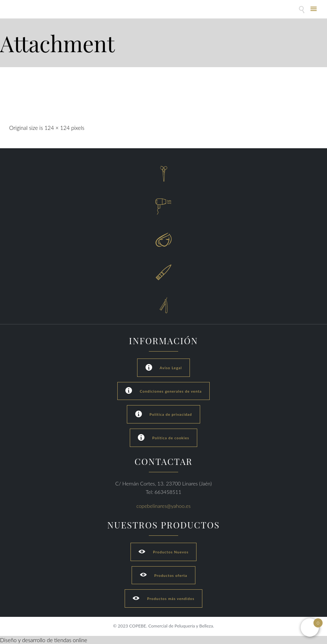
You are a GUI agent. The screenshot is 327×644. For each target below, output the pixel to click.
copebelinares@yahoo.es (163, 506)
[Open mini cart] (310, 627)
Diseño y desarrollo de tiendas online (44, 640)
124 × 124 (57, 128)
